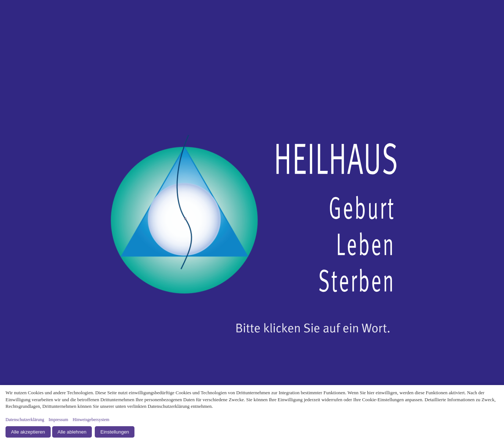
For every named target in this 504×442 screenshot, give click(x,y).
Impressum (58, 420)
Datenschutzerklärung (25, 420)
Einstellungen (115, 432)
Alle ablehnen (72, 432)
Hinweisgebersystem (91, 420)
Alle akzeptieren (28, 432)
